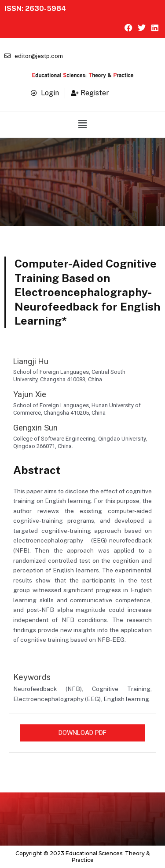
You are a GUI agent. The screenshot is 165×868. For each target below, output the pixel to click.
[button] (82, 125)
